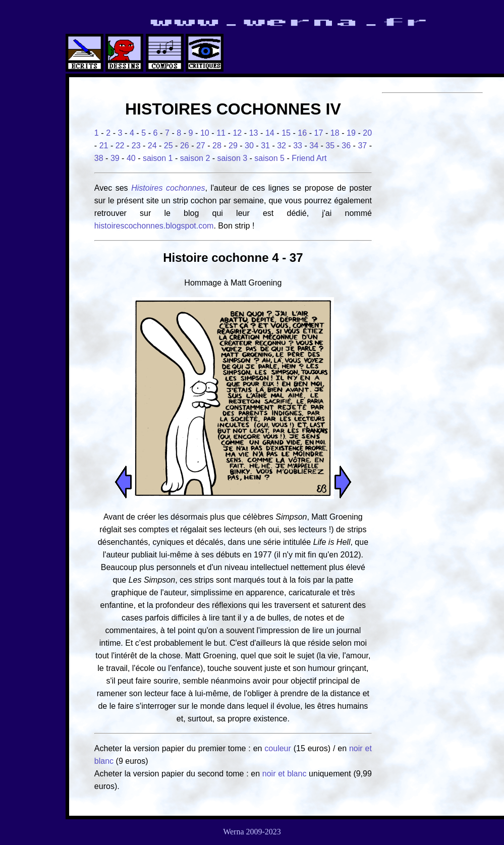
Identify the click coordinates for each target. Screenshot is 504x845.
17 (319, 133)
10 (205, 133)
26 (185, 146)
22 (120, 146)
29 (233, 146)
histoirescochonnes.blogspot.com (154, 226)
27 (201, 146)
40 (131, 158)
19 (351, 133)
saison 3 (233, 158)
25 (169, 146)
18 (335, 133)
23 (136, 146)
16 (302, 133)
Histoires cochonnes (168, 188)
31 (265, 146)
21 (104, 146)
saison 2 (195, 158)
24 (152, 146)
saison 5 (269, 158)
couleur (279, 748)
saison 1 (158, 158)
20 (367, 133)
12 (237, 133)
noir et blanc (285, 774)
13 (254, 133)
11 (221, 133)
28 (217, 146)
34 (314, 146)
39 (115, 158)
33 (298, 146)
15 (286, 133)
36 (346, 146)
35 (330, 146)
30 (249, 146)
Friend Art (309, 158)
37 (362, 146)
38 (99, 158)
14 (270, 133)
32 (282, 146)
